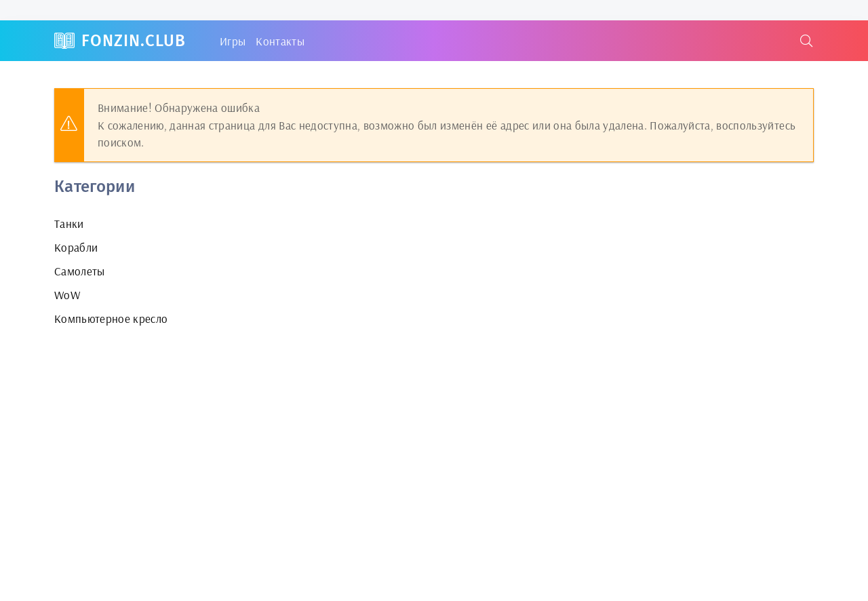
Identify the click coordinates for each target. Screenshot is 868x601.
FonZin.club (134, 41)
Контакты (280, 41)
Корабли (76, 247)
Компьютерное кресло (111, 318)
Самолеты (80, 271)
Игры (233, 41)
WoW (67, 295)
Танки (69, 224)
